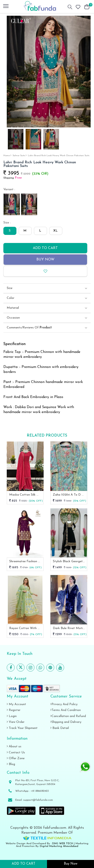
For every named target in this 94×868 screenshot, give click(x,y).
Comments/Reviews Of (29, 328)
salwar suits (19, 156)
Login (12, 716)
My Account (16, 704)
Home (7, 156)
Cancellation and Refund (68, 716)
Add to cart (45, 248)
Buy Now (45, 260)
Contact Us (16, 753)
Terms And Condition (66, 710)
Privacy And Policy (64, 704)
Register (14, 710)
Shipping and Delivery (66, 722)
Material (13, 308)
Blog (11, 764)
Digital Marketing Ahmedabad (59, 846)
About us (14, 747)
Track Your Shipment (22, 728)
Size (10, 288)
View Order (16, 722)
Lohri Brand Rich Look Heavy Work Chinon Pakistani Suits (59, 156)
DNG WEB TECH (63, 844)
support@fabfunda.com (38, 800)
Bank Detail (60, 728)
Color (11, 298)
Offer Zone (16, 758)
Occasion (13, 318)
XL (55, 231)
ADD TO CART (23, 864)
